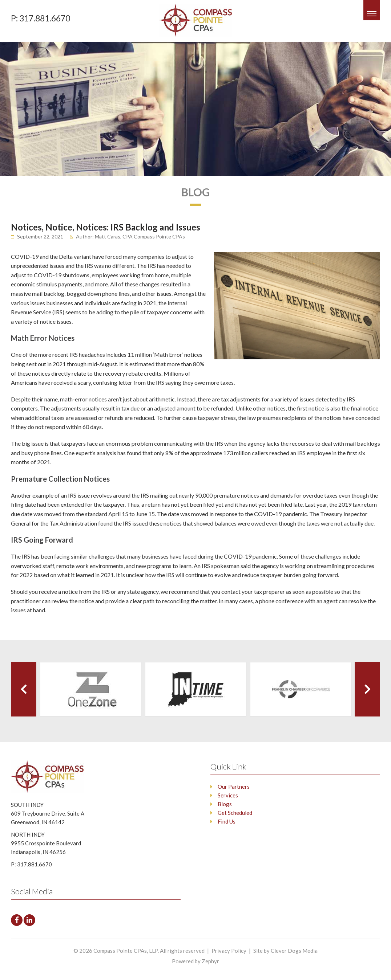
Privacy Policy (229, 951)
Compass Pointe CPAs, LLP (126, 951)
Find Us (227, 821)
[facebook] (17, 920)
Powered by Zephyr (195, 961)
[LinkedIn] (29, 920)
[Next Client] (367, 689)
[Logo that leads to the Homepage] (54, 777)
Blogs (225, 804)
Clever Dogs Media (294, 951)
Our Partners (234, 787)
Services (228, 795)
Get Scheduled (235, 813)
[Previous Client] (24, 689)
